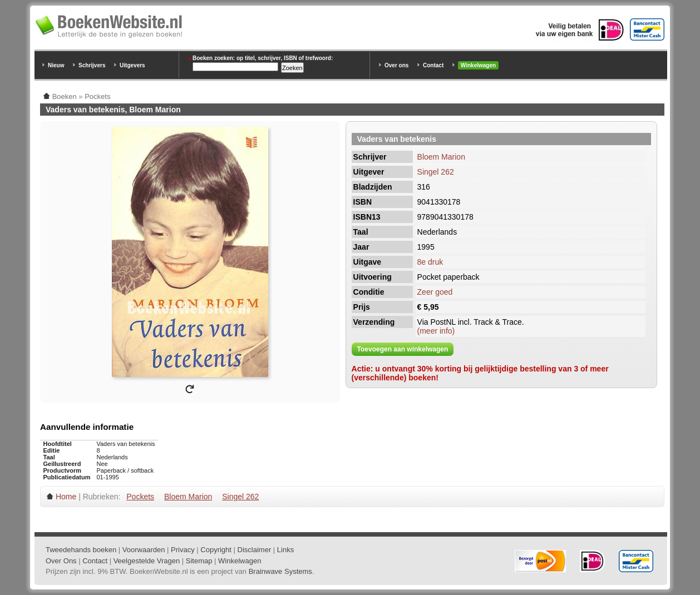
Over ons (396, 65)
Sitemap (199, 561)
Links (285, 550)
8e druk (430, 262)
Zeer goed (435, 292)
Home (66, 497)
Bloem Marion (441, 157)
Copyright (216, 550)
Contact (433, 65)
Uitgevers (132, 65)
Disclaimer (255, 550)
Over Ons (61, 561)
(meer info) (436, 331)
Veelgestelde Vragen (147, 561)
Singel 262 (436, 172)
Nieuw (56, 65)
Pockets (140, 497)
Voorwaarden (144, 550)
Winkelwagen (478, 65)
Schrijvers (92, 65)
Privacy (183, 550)
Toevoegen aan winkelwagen (403, 349)
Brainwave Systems (280, 571)
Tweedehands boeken (81, 550)
